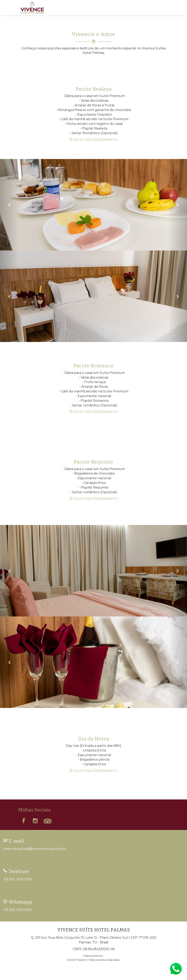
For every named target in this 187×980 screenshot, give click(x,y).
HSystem (82, 960)
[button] (9, 205)
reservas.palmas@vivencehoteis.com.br (35, 849)
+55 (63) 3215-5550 (18, 879)
